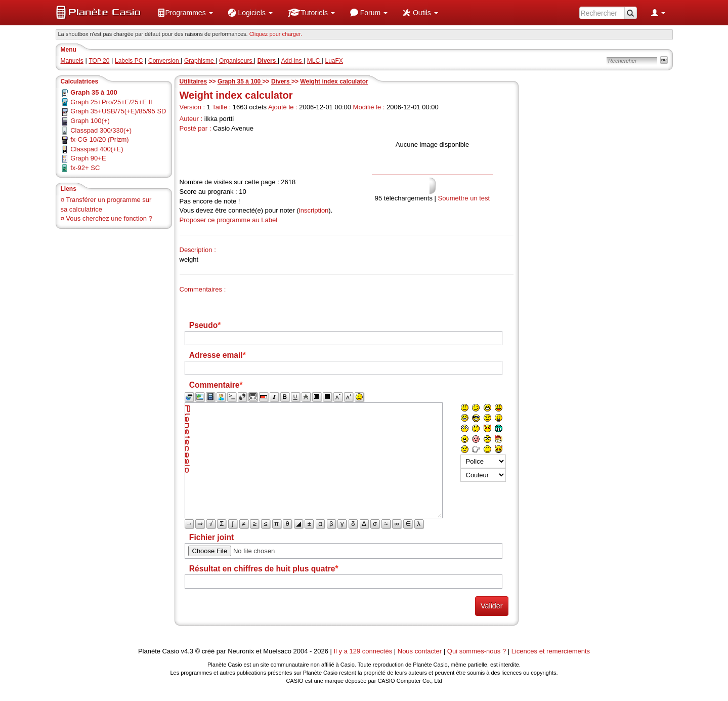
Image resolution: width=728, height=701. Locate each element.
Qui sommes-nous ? (477, 651)
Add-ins (292, 61)
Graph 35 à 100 (240, 81)
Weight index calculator (334, 81)
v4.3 (187, 651)
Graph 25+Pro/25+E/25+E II (111, 102)
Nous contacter (420, 651)
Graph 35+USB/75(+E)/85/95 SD (118, 111)
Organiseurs (237, 61)
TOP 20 (99, 61)
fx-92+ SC (85, 168)
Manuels (72, 61)
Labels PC (129, 61)
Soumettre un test (464, 198)
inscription (314, 210)
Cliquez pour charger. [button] (276, 34)
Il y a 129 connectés (364, 651)
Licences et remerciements (551, 651)
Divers (281, 81)
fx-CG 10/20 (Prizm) (100, 139)
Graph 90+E (88, 158)
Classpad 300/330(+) (101, 130)
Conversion (164, 61)
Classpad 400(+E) (97, 149)
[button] (185, 13)
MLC (314, 61)
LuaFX (334, 61)
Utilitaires (194, 81)
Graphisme (200, 61)
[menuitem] (185, 13)
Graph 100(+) (90, 121)
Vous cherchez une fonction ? (109, 218)
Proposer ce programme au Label (229, 220)
